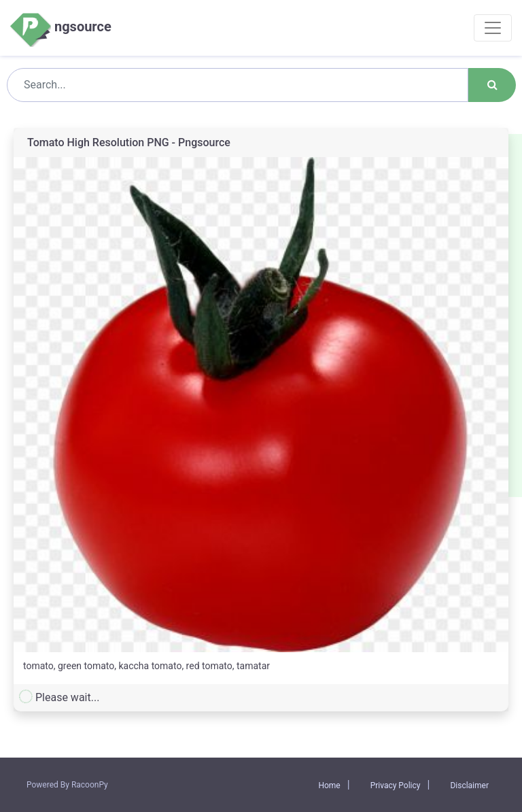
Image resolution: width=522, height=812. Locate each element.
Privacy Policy (396, 785)
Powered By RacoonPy (67, 785)
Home (329, 785)
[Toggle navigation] (493, 28)
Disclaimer (469, 785)
